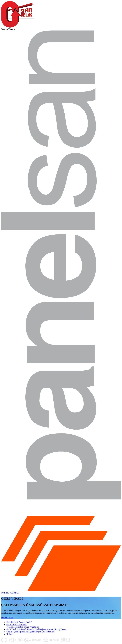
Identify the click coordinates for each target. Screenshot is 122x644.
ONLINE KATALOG (10, 593)
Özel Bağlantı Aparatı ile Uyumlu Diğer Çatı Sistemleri (30, 632)
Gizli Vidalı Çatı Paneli (16, 624)
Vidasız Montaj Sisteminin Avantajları (23, 627)
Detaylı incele (7, 617)
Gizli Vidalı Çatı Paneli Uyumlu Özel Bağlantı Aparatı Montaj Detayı (36, 629)
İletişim (10, 634)
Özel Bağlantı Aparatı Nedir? (19, 622)
